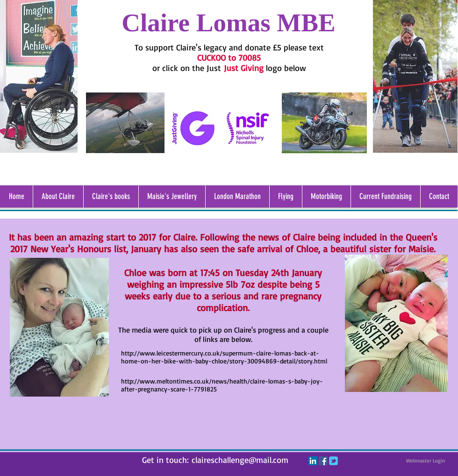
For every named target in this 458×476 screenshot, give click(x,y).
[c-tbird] (333, 461)
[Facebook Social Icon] (323, 461)
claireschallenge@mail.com (240, 460)
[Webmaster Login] (425, 461)
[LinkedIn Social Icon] (313, 461)
